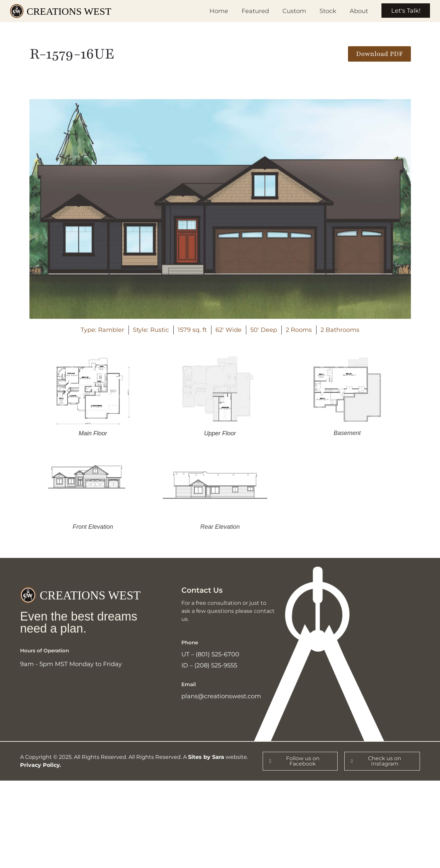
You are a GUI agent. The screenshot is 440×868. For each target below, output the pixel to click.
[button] (379, 54)
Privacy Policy (40, 767)
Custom (293, 11)
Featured (254, 11)
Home (218, 11)
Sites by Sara (206, 759)
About (358, 11)
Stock (327, 11)
